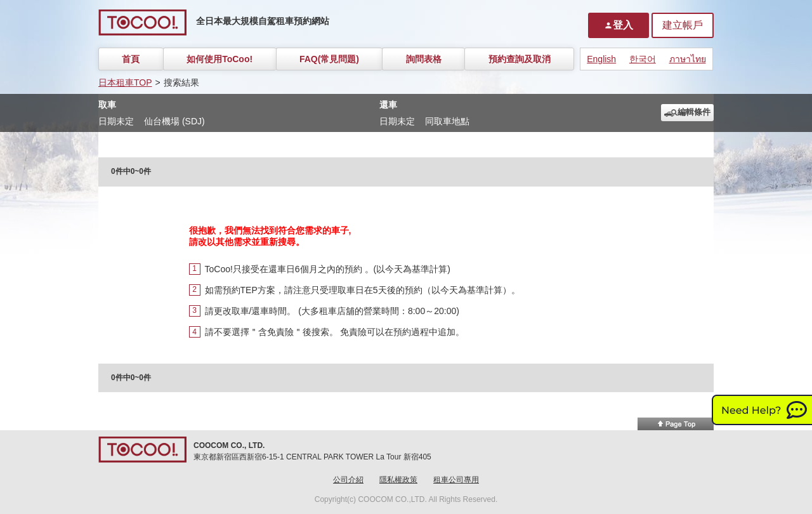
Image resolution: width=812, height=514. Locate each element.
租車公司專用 (456, 480)
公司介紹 (348, 480)
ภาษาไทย (688, 59)
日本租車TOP (125, 82)
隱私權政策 (398, 480)
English (601, 59)
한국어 (643, 59)
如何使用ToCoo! (219, 59)
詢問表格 (424, 59)
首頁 (131, 59)
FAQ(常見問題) (329, 59)
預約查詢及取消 (520, 59)
